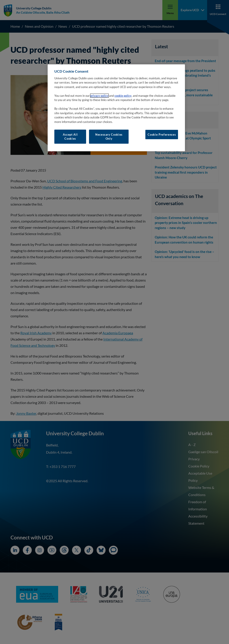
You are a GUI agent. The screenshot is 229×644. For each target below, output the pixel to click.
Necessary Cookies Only (109, 137)
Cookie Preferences (162, 135)
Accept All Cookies (70, 137)
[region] (116, 108)
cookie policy (123, 96)
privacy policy (99, 96)
